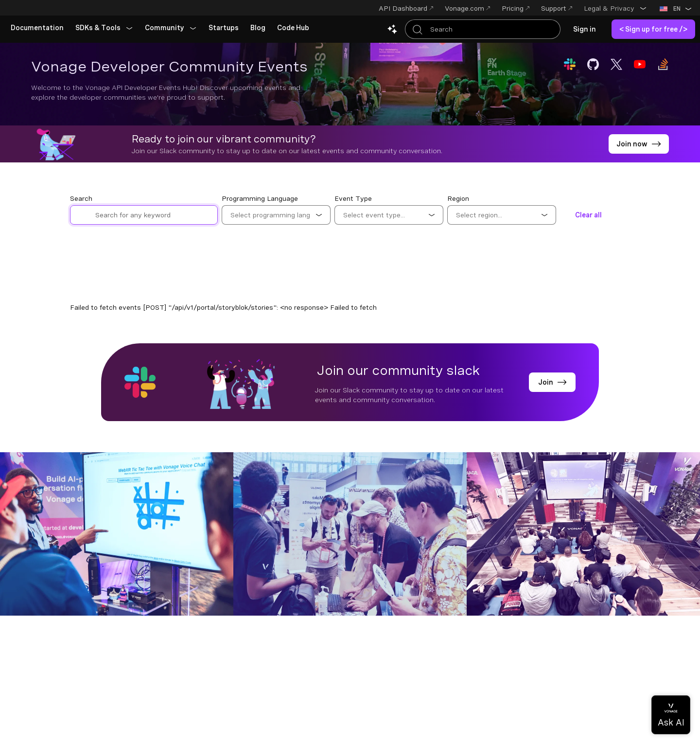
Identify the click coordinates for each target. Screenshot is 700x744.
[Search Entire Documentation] (483, 29)
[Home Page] (66, 9)
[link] (37, 28)
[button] (615, 8)
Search (81, 198)
